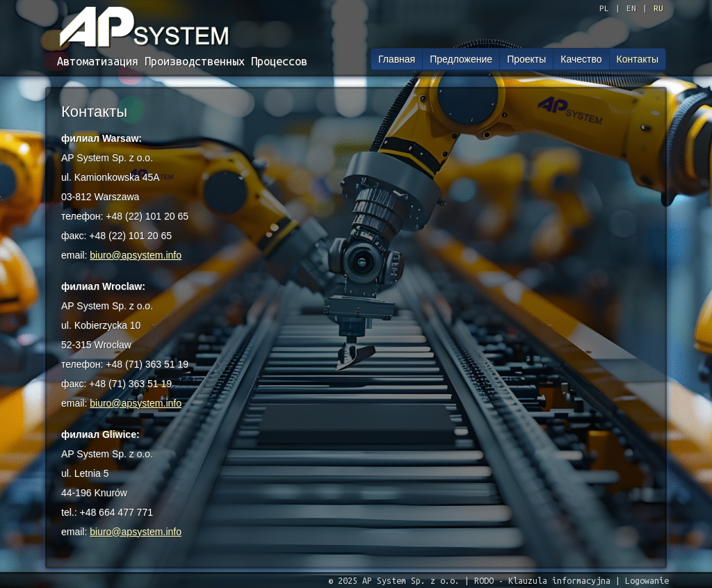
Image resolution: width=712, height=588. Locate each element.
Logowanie (647, 580)
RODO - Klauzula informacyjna (542, 580)
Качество (581, 59)
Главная (397, 59)
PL (604, 8)
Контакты (638, 59)
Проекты (526, 59)
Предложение (461, 59)
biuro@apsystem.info (136, 255)
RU (658, 8)
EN (631, 8)
